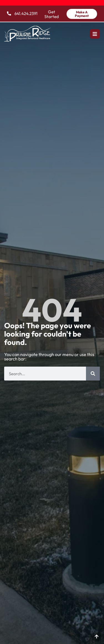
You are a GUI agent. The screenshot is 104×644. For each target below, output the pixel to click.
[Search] (93, 374)
